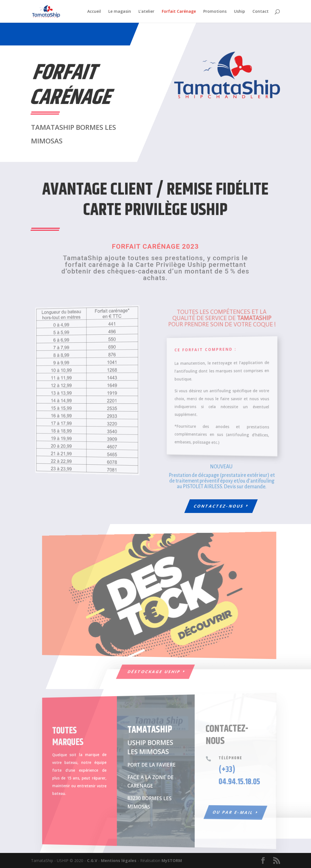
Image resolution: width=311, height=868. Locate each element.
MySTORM (172, 860)
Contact (261, 12)
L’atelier (146, 12)
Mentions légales (119, 860)
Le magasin (120, 12)
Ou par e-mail (223, 815)
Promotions (215, 12)
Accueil (94, 12)
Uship (240, 12)
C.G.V (92, 860)
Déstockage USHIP (154, 672)
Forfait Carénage (179, 12)
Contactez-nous (219, 506)
